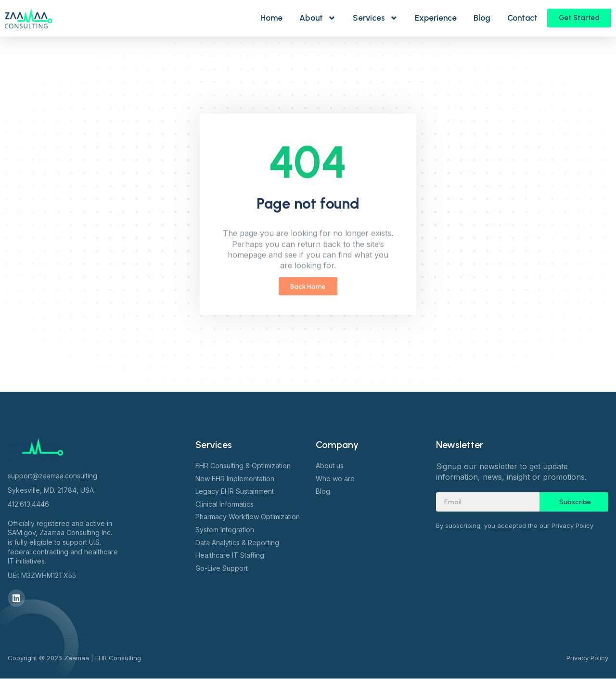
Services (375, 18)
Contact (522, 18)
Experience (436, 18)
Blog (482, 18)
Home (271, 18)
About (318, 18)
